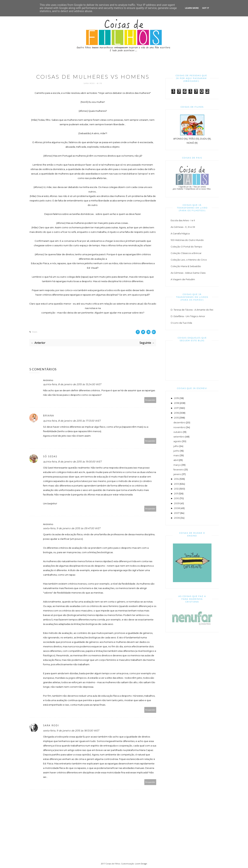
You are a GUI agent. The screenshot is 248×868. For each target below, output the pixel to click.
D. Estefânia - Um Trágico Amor (188, 316)
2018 (177, 403)
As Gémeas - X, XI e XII (183, 227)
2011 (176, 493)
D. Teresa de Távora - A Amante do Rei (192, 310)
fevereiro (179, 470)
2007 (177, 513)
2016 (177, 413)
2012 (176, 489)
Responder (150, 400)
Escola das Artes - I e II (183, 220)
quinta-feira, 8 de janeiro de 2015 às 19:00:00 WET (72, 462)
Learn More (192, 8)
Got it (206, 8)
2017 (176, 408)
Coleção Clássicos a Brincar (186, 253)
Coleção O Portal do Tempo (186, 247)
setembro (179, 437)
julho (176, 446)
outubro (178, 432)
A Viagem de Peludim (183, 279)
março (177, 465)
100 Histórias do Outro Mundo (187, 240)
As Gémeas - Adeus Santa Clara (188, 273)
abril (176, 460)
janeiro (177, 474)
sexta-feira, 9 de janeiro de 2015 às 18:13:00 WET (71, 731)
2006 (177, 518)
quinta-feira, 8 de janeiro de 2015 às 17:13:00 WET (72, 421)
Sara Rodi (89, 83)
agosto (177, 441)
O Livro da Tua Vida (181, 323)
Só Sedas (50, 456)
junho (177, 451)
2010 (177, 498)
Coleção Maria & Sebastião (186, 266)
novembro (179, 427)
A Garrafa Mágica (180, 233)
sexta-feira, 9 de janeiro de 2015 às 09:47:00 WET (72, 528)
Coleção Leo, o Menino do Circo (189, 260)
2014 (177, 479)
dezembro (179, 422)
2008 (177, 508)
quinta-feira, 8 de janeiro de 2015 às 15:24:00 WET (72, 384)
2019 (177, 398)
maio (176, 455)
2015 (176, 418)
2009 (177, 503)
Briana (49, 415)
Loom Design (141, 864)
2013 (177, 484)
